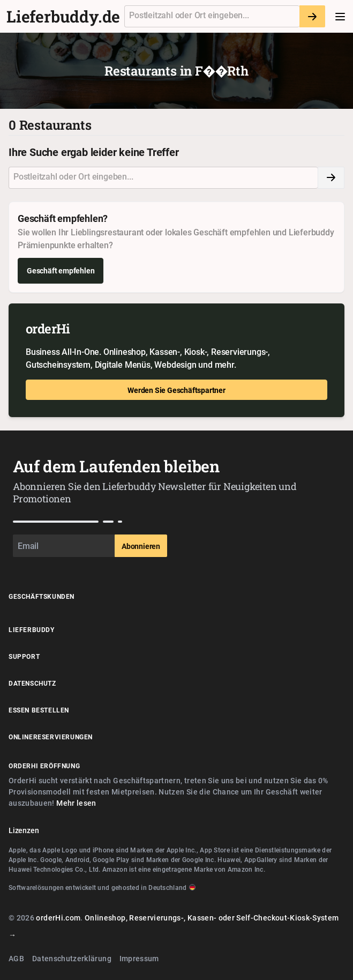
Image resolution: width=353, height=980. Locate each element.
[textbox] (212, 16)
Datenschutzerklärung (72, 958)
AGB (16, 958)
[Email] (64, 546)
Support (24, 656)
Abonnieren (141, 546)
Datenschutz (32, 683)
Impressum (139, 958)
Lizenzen (24, 830)
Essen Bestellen (39, 710)
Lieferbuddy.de (63, 16)
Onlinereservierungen (51, 737)
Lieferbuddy (32, 629)
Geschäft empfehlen (61, 270)
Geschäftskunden (42, 596)
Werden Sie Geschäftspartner (176, 390)
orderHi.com (58, 918)
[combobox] (212, 16)
